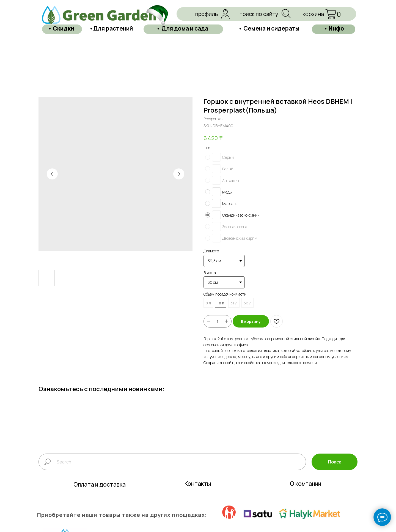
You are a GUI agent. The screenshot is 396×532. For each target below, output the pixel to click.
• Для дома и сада (182, 28)
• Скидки (61, 28)
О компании (306, 491)
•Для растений (111, 28)
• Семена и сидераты (269, 28)
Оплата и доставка (100, 492)
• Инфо (334, 28)
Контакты (198, 491)
